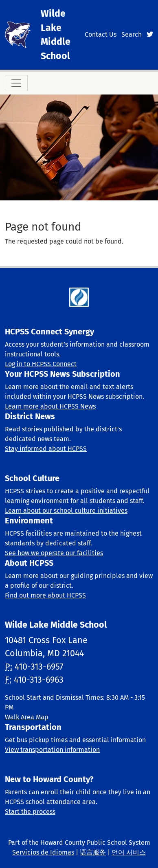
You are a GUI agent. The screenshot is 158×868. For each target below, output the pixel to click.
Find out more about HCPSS (45, 595)
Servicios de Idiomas (43, 852)
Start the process (30, 812)
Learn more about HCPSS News (50, 406)
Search (132, 34)
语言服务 (93, 852)
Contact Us (101, 34)
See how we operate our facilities (54, 553)
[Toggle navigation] (16, 83)
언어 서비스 (129, 852)
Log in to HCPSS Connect (41, 364)
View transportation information (52, 750)
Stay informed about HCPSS (46, 449)
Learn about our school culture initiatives (66, 511)
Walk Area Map (27, 717)
